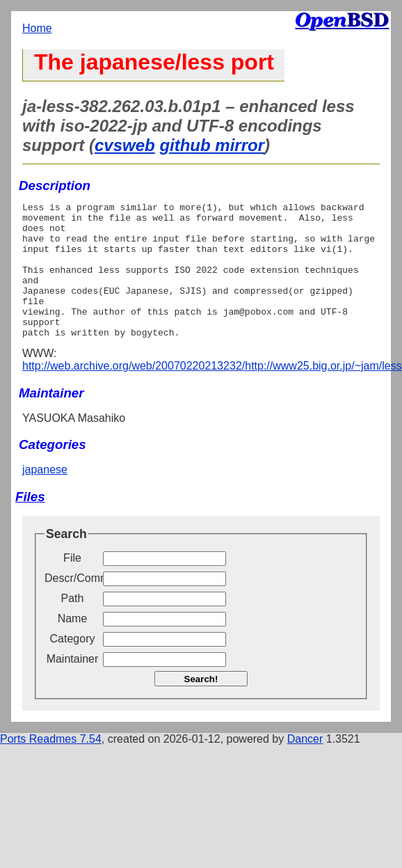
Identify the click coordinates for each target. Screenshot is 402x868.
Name (73, 646)
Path (73, 625)
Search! (201, 706)
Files (30, 524)
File (72, 585)
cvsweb (125, 145)
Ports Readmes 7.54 (51, 766)
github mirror (212, 145)
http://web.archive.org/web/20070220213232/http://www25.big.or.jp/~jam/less (212, 393)
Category (73, 666)
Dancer (305, 766)
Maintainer (73, 686)
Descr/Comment (72, 605)
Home (37, 28)
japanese (45, 497)
